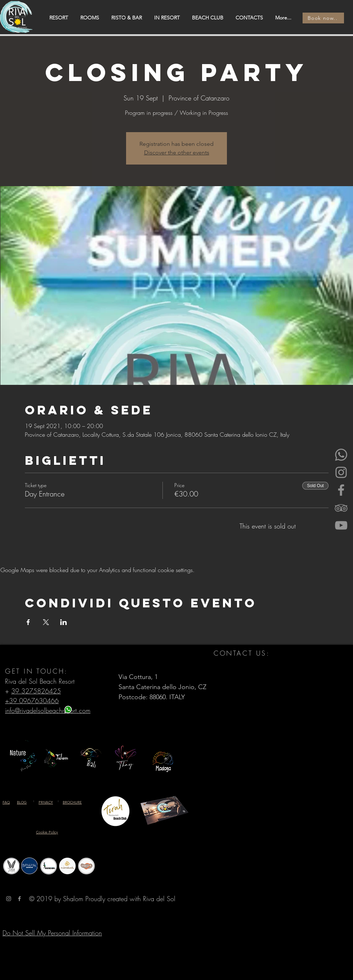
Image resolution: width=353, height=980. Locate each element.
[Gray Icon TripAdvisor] (341, 508)
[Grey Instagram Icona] (9, 899)
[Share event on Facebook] (28, 622)
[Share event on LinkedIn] (64, 622)
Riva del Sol (159, 899)
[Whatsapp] (341, 455)
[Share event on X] (46, 622)
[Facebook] (341, 490)
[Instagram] (341, 472)
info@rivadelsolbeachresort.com (48, 710)
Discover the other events (177, 152)
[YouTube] (341, 525)
